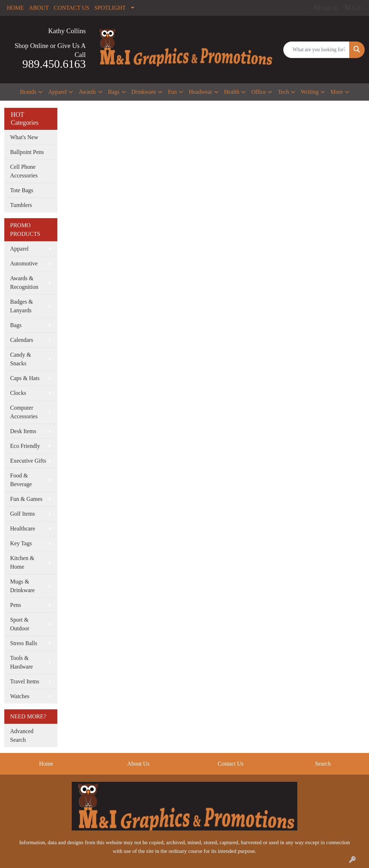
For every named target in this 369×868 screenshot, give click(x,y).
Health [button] (232, 92)
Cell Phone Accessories (24, 171)
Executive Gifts (28, 461)
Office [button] (259, 92)
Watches (20, 696)
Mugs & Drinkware (22, 586)
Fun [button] (172, 92)
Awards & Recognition (24, 283)
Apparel (19, 249)
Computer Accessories (24, 412)
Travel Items (25, 681)
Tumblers (21, 205)
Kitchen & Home (22, 562)
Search (323, 764)
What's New (24, 137)
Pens (15, 605)
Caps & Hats (25, 378)
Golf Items (23, 514)
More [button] (337, 92)
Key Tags (21, 543)
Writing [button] (310, 92)
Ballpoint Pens (27, 152)
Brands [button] (28, 92)
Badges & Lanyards (22, 306)
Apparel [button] (58, 92)
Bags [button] (114, 92)
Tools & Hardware (21, 662)
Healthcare (23, 528)
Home (46, 764)
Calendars (22, 340)
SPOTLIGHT (110, 8)
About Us (138, 764)
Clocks (18, 393)
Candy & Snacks (21, 359)
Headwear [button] (201, 92)
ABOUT (39, 8)
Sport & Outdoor (20, 624)
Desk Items (23, 431)
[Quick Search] (316, 50)
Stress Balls (24, 643)
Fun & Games (26, 499)
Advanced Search (22, 735)
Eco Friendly (25, 446)
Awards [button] (87, 92)
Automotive (24, 263)
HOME (15, 8)
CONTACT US (71, 8)
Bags (16, 325)
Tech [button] (283, 92)
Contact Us (231, 764)
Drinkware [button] (144, 92)
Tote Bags (22, 190)
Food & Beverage (21, 480)
